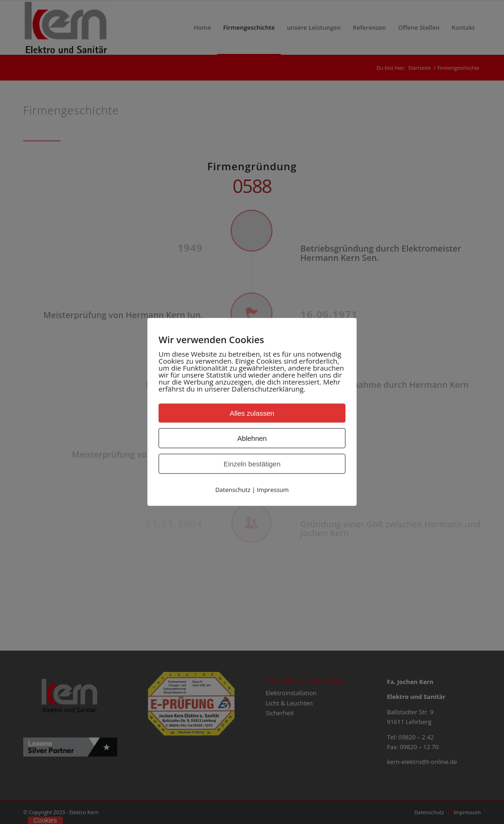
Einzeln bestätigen (252, 464)
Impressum (273, 490)
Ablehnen (252, 438)
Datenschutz (233, 490)
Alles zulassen (252, 413)
